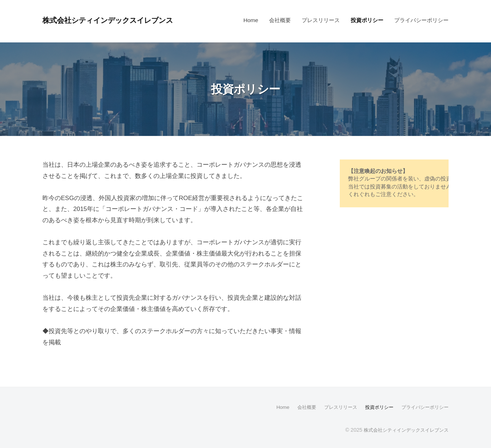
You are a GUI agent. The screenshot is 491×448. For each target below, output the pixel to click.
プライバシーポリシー (421, 20)
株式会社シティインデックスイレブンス (117, 20)
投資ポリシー (367, 20)
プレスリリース (321, 20)
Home (251, 20)
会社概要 (280, 20)
